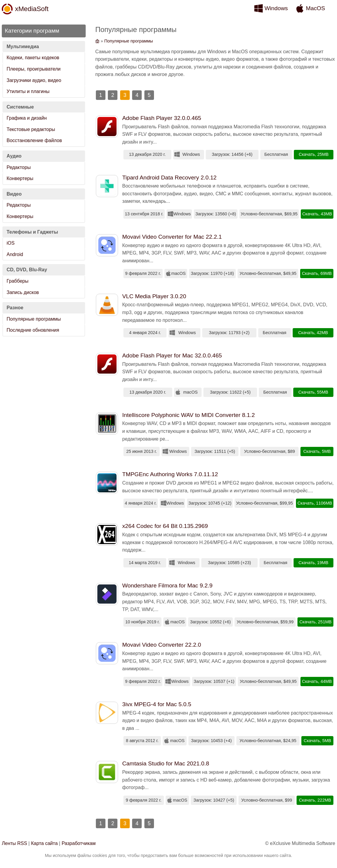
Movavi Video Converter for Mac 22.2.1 (172, 237)
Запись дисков (23, 292)
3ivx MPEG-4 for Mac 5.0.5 (157, 704)
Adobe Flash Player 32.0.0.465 (162, 118)
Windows (276, 8)
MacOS (315, 8)
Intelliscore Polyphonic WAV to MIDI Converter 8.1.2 (189, 415)
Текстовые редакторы (31, 129)
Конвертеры (20, 178)
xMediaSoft (32, 9)
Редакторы (19, 167)
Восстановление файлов (34, 140)
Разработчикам (79, 843)
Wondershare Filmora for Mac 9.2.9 (167, 585)
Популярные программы (34, 319)
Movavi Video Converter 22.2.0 (162, 645)
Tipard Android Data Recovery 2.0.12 (169, 178)
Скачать (307, 154)
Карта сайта (44, 843)
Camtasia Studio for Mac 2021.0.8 (166, 763)
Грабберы (18, 281)
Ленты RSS (14, 843)
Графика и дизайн (27, 118)
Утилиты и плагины (28, 91)
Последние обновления (33, 330)
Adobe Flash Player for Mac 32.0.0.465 (172, 355)
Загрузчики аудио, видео (34, 80)
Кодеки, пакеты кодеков (33, 58)
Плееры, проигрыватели (34, 69)
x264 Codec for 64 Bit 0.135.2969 (165, 526)
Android (15, 254)
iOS (11, 243)
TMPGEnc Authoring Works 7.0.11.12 (170, 474)
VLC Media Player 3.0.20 (154, 296)
